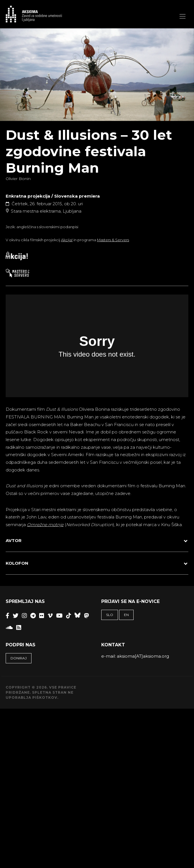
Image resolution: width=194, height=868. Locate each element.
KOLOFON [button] (17, 563)
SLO (110, 615)
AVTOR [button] (14, 540)
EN (126, 615)
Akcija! (67, 240)
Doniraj (19, 658)
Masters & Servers (113, 240)
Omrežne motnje (45, 525)
